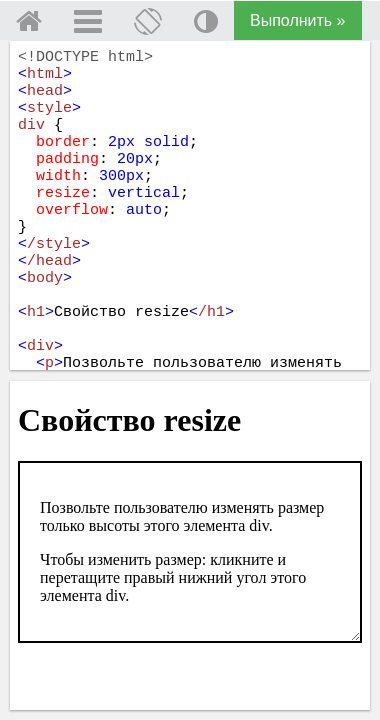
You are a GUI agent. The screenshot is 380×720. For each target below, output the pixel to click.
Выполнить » (298, 20)
